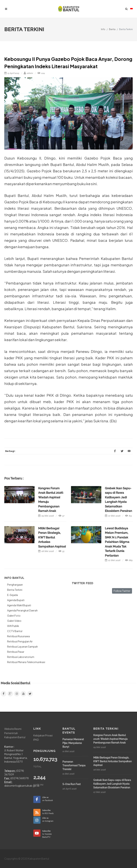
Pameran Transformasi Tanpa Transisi (74, 765)
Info (103, 29)
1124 (41, 73)
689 (129, 560)
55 (61, 551)
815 (128, 516)
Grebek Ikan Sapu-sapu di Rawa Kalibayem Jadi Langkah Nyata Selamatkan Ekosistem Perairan (112, 784)
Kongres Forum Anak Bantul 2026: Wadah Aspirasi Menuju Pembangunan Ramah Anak (111, 739)
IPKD (36, 740)
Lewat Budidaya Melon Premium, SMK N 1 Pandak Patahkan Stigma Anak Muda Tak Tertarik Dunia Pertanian (117, 542)
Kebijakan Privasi (43, 735)
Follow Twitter (122, 591)
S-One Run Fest (72, 784)
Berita (112, 29)
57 (61, 516)
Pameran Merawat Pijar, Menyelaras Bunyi (73, 743)
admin (28, 73)
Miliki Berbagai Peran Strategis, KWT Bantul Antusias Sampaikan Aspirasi (52, 537)
